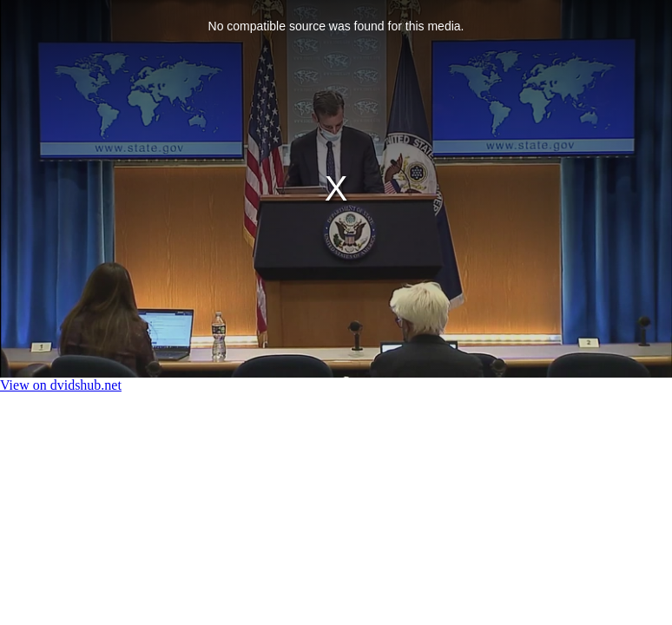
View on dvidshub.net (61, 385)
